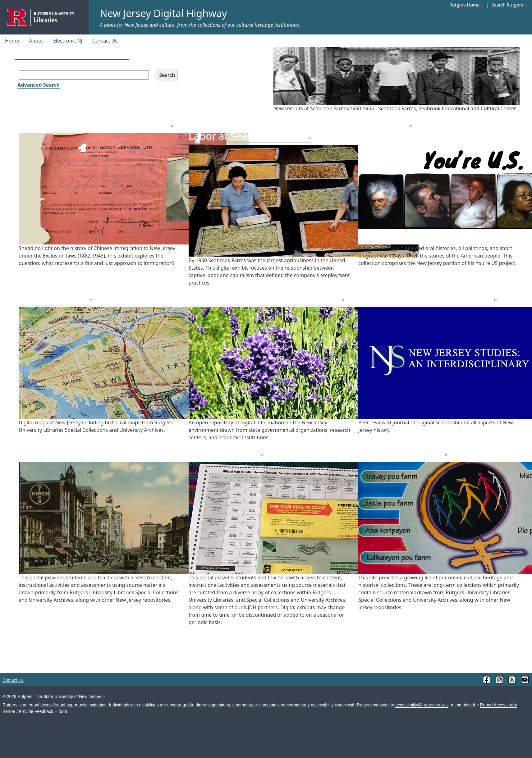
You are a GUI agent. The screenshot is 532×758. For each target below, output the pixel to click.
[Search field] (84, 75)
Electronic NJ (68, 41)
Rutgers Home (467, 5)
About (36, 41)
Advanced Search (39, 85)
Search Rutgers (509, 5)
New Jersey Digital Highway (163, 13)
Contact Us (105, 41)
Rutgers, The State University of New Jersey (61, 697)
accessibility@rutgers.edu (422, 705)
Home (12, 41)
